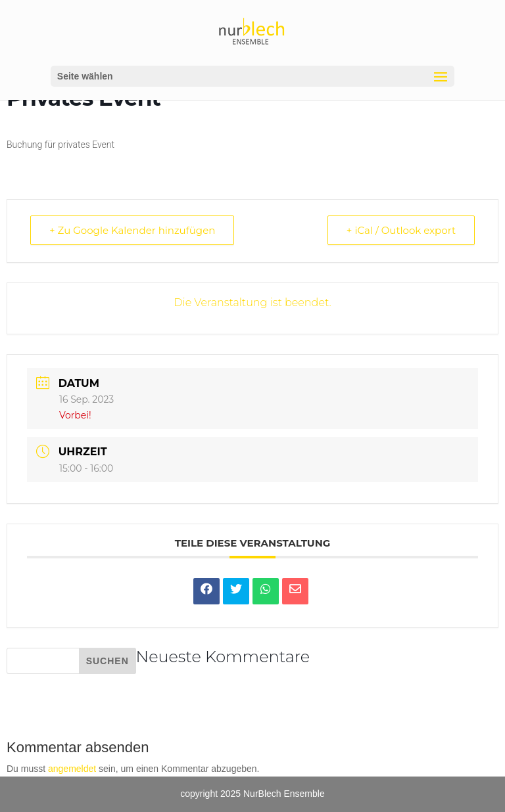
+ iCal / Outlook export (401, 230)
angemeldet (72, 769)
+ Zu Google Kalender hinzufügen (132, 230)
